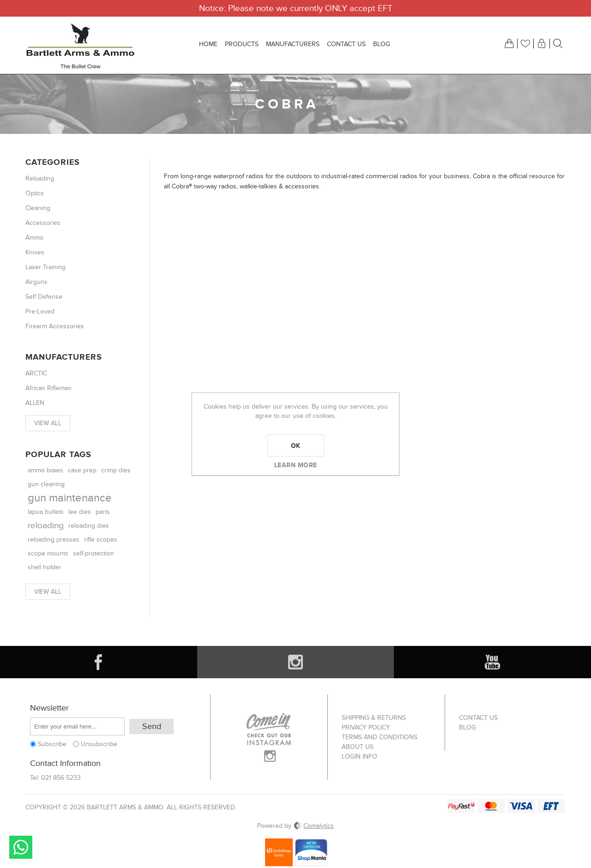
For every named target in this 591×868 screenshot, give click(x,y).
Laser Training (45, 267)
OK (296, 446)
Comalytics (314, 826)
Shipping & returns (374, 718)
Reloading (40, 178)
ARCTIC (36, 373)
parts (103, 512)
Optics (35, 193)
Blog (467, 727)
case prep (82, 470)
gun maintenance (70, 498)
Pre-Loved (40, 311)
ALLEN (35, 403)
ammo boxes (45, 470)
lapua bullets (46, 512)
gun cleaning (46, 484)
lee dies (80, 512)
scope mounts (48, 553)
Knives (35, 252)
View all (48, 423)
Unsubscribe (99, 744)
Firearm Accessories (55, 326)
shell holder (45, 567)
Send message (21, 847)
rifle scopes (101, 539)
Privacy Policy (366, 727)
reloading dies (89, 526)
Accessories (43, 223)
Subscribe (52, 744)
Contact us (478, 718)
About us (358, 747)
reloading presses (54, 539)
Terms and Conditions (380, 737)
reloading (46, 526)
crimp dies (116, 470)
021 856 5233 (61, 778)
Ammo (34, 238)
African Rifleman (48, 388)
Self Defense (44, 297)
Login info (359, 756)
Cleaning (38, 208)
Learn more (296, 465)
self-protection (93, 554)
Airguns (36, 282)
